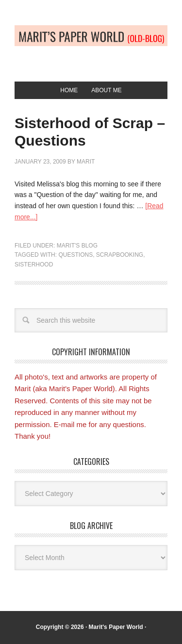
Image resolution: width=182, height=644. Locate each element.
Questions (75, 255)
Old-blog (91, 45)
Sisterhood (34, 264)
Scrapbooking (120, 255)
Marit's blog (77, 246)
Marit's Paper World (116, 627)
